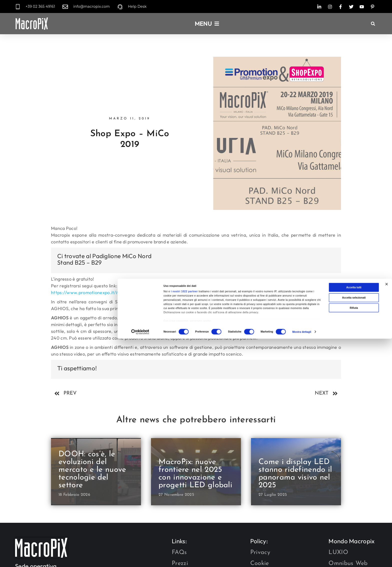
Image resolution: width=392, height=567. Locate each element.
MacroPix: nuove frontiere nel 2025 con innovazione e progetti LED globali (195, 474)
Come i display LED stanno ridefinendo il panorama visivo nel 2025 (295, 474)
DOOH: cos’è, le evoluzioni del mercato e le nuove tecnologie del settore (92, 470)
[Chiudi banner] (386, 525)
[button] (373, 24)
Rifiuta (354, 549)
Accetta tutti (354, 529)
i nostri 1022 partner (184, 533)
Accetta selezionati (354, 539)
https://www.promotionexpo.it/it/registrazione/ (100, 292)
